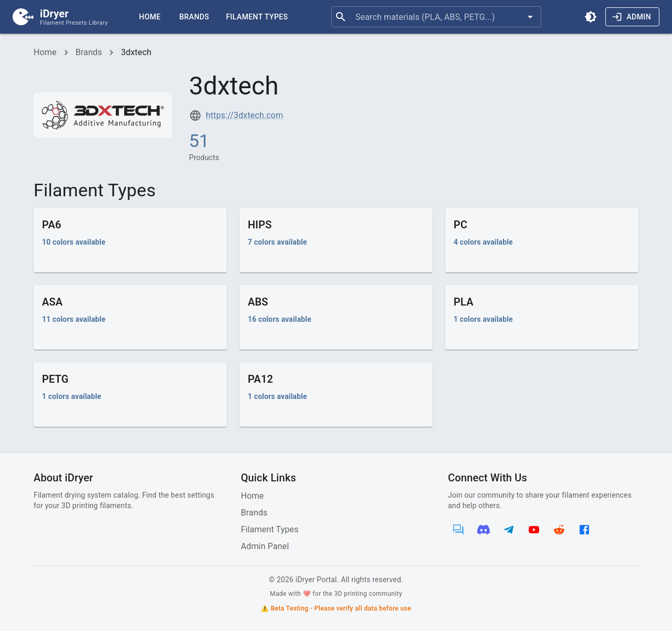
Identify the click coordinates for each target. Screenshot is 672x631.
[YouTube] (534, 530)
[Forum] (458, 530)
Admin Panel (265, 546)
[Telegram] (509, 530)
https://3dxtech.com (244, 115)
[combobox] (436, 17)
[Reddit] (559, 530)
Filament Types (257, 17)
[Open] (530, 17)
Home (150, 17)
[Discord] (484, 530)
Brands (195, 17)
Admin (631, 17)
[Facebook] (584, 530)
